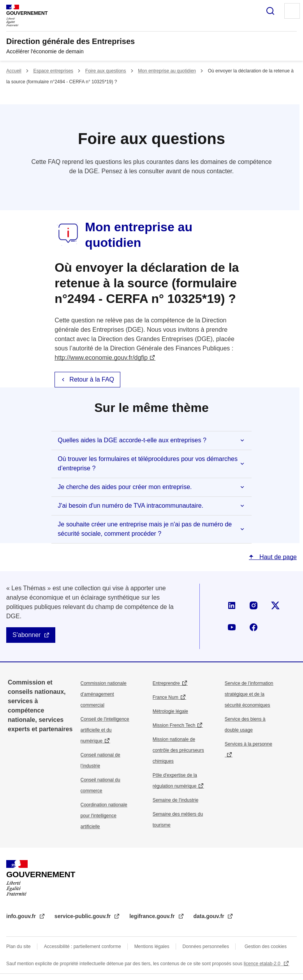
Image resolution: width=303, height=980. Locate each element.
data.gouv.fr (210, 916)
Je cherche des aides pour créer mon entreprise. (125, 487)
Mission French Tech (174, 725)
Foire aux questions (106, 71)
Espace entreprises (53, 71)
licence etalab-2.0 (263, 964)
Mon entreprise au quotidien (167, 71)
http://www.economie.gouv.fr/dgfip (101, 358)
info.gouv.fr (22, 916)
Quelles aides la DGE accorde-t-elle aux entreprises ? (132, 440)
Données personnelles (206, 947)
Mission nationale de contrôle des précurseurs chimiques (178, 750)
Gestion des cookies (266, 947)
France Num (166, 697)
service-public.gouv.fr (83, 916)
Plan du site (18, 947)
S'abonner (26, 635)
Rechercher (270, 11)
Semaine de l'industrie (176, 800)
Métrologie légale (170, 711)
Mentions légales (152, 947)
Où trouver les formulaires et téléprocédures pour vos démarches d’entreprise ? (148, 464)
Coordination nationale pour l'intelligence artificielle (104, 816)
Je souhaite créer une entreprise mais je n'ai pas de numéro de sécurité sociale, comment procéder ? (145, 529)
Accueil (14, 71)
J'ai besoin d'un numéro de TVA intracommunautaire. (130, 506)
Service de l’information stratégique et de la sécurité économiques (249, 694)
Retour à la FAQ (92, 379)
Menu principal (292, 11)
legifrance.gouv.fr (153, 916)
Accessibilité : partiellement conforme (83, 947)
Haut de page (277, 557)
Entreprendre (166, 683)
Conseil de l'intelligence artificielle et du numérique (105, 730)
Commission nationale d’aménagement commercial (104, 694)
